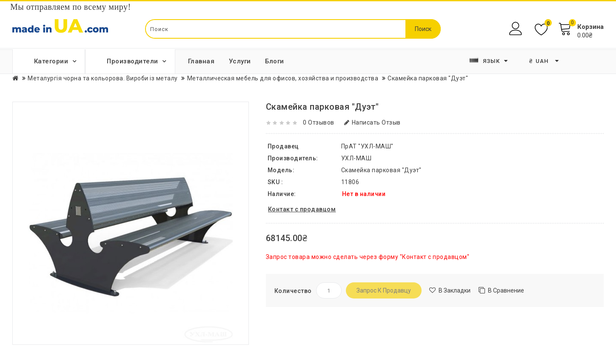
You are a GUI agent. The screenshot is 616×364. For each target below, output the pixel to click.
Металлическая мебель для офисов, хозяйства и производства (283, 78)
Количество (293, 291)
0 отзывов (319, 122)
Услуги (240, 61)
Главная (201, 61)
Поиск (423, 29)
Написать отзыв (372, 122)
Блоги (275, 61)
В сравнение (506, 290)
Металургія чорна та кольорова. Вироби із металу (103, 78)
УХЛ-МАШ (356, 158)
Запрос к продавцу (384, 290)
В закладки (455, 290)
